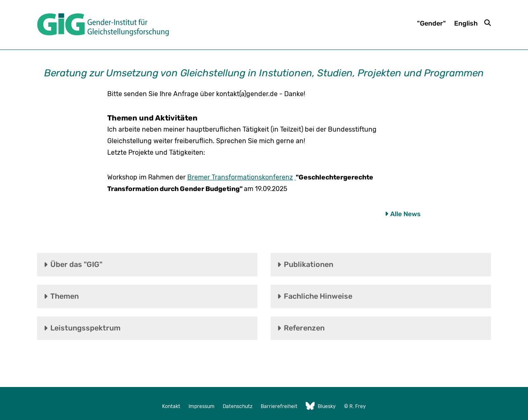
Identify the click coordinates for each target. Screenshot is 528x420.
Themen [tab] (65, 296)
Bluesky (321, 406)
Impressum (202, 406)
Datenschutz (238, 406)
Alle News (405, 214)
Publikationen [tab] (309, 264)
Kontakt (171, 406)
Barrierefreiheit (279, 406)
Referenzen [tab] (304, 328)
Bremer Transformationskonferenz (240, 177)
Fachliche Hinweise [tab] (318, 296)
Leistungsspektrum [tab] (85, 328)
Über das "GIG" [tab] (76, 264)
